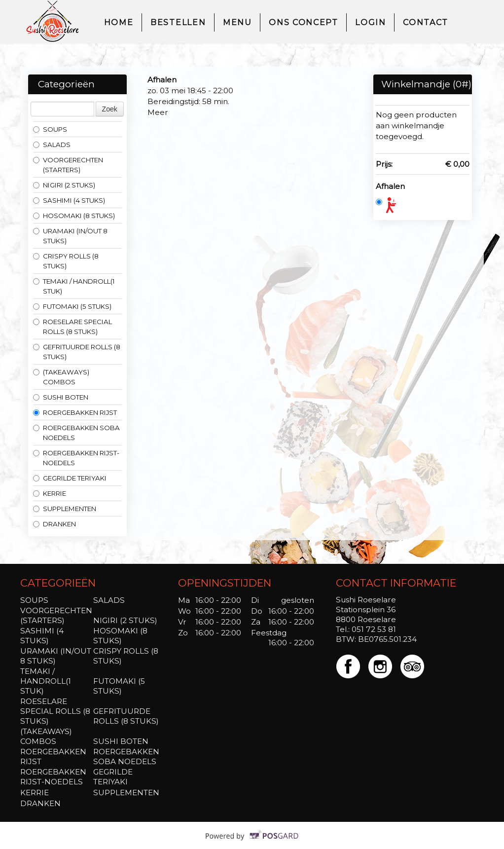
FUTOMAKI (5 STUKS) (72, 306)
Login (370, 22)
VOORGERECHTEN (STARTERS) (68, 165)
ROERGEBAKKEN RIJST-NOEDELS (76, 458)
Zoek (110, 109)
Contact (426, 22)
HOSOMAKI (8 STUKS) (74, 216)
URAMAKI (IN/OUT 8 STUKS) (70, 236)
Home (119, 22)
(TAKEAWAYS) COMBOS (61, 377)
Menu (237, 22)
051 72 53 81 (374, 629)
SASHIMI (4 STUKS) (69, 200)
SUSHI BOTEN (61, 397)
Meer (158, 112)
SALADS (52, 145)
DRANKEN (54, 524)
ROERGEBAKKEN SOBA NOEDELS (76, 433)
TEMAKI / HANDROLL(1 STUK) (74, 286)
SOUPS (50, 129)
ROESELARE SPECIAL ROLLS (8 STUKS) (72, 327)
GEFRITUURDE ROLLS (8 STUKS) (77, 352)
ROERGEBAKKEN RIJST (75, 412)
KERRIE (50, 493)
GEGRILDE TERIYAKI (70, 478)
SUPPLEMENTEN (65, 509)
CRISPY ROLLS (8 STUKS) (66, 261)
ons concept (303, 22)
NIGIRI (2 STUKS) (64, 185)
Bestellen (178, 22)
